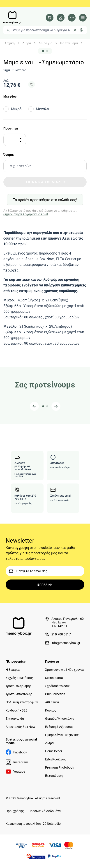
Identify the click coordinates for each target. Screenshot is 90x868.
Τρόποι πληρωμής (19, 686)
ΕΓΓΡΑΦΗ (45, 585)
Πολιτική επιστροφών (22, 702)
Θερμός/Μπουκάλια (60, 719)
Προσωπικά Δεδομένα (45, 811)
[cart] (50, 18)
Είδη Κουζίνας (55, 759)
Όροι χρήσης (15, 811)
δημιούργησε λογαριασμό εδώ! (26, 214)
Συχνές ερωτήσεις (19, 678)
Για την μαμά (69, 43)
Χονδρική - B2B (17, 710)
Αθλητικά (52, 702)
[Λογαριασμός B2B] (72, 18)
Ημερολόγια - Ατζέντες (62, 735)
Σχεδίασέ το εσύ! (57, 686)
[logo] (12, 18)
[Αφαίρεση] (21, 142)
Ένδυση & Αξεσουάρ (59, 727)
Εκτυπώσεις (54, 776)
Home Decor (54, 751)
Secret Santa (54, 678)
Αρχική (10, 43)
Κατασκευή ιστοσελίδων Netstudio (33, 824)
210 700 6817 (58, 634)
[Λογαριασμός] (61, 18)
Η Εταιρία (13, 670)
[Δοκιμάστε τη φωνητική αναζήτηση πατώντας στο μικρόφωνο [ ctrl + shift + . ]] (81, 30)
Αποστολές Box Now (20, 727)
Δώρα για (45, 43)
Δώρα (27, 43)
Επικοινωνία (15, 719)
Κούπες (51, 710)
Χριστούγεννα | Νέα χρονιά (64, 670)
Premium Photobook (60, 767)
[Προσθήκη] (21, 138)
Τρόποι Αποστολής (19, 694)
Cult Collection (55, 694)
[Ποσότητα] (13, 140)
